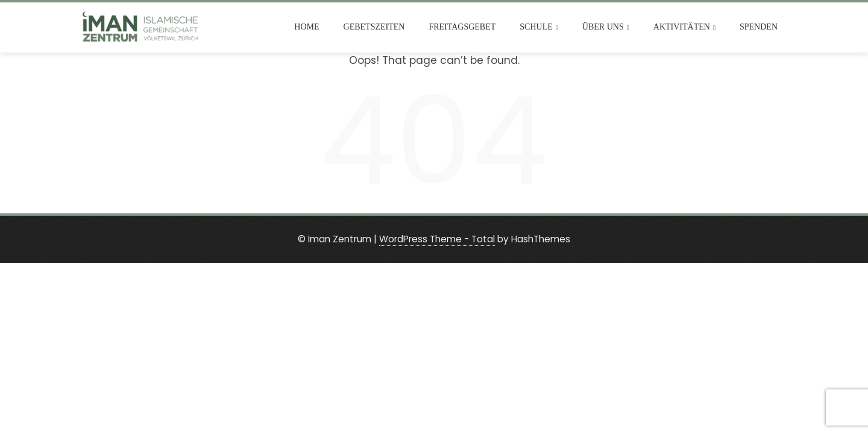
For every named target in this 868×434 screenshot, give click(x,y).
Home (307, 27)
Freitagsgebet (462, 27)
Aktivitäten (684, 27)
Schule (539, 27)
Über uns (606, 27)
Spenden (759, 27)
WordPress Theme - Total (437, 239)
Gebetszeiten (374, 27)
